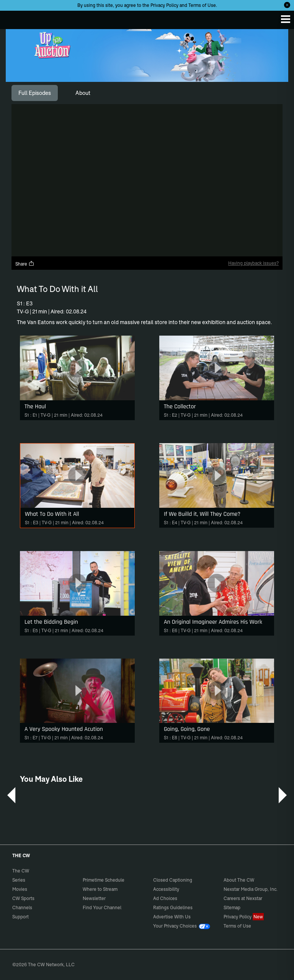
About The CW (239, 880)
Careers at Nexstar (243, 898)
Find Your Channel (102, 907)
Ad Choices (165, 898)
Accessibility (166, 889)
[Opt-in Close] (287, 5)
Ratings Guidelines (173, 907)
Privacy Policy (164, 5)
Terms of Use (202, 5)
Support (20, 917)
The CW (13, 18)
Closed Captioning (173, 880)
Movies (20, 889)
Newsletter (94, 898)
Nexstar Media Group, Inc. (251, 889)
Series (19, 880)
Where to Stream (100, 889)
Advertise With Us (172, 917)
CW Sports (23, 898)
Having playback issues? (253, 263)
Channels (22, 907)
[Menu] (286, 19)
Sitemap (232, 907)
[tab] (35, 93)
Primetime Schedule (104, 880)
